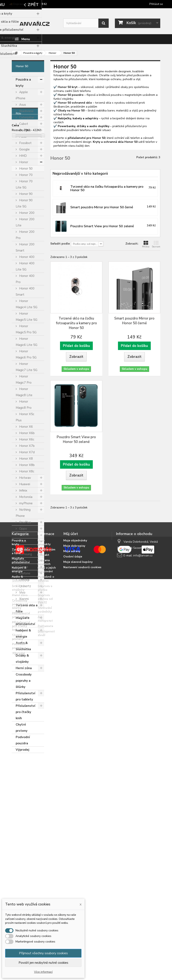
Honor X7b (27, 446)
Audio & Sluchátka (23, 646)
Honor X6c (26, 439)
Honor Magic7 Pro (24, 379)
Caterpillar (26, 117)
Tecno (23, 567)
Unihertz (25, 586)
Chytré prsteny (22, 728)
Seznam (156, 244)
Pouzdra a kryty (23, 83)
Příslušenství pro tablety (25, 696)
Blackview (26, 111)
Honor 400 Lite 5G (25, 266)
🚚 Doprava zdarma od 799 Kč (28, 4)
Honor (23, 162)
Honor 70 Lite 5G (24, 184)
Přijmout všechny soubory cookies (43, 953)
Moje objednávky (75, 826)
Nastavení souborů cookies (82, 852)
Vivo (22, 592)
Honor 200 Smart (25, 247)
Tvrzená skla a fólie (27, 608)
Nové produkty (44, 827)
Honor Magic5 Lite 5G (27, 317)
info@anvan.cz (143, 841)
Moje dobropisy (74, 831)
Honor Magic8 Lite (24, 392)
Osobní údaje (73, 842)
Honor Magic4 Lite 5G (27, 304)
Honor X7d (27, 452)
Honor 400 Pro (25, 279)
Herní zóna (24, 668)
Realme (24, 548)
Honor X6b (27, 433)
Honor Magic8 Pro (24, 405)
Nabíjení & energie (23, 633)
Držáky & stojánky (22, 659)
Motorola (25, 497)
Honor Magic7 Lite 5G (27, 367)
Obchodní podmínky (45, 895)
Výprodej (22, 750)
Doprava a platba (45, 873)
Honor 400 (26, 257)
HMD (23, 156)
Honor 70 (25, 175)
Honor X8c (26, 471)
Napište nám (46, 835)
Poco (22, 541)
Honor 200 (26, 213)
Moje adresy (72, 836)
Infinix (23, 491)
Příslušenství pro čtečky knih (25, 712)
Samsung (25, 554)
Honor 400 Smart (25, 292)
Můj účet (71, 819)
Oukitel (24, 535)
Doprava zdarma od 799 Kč (45, 884)
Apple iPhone (22, 95)
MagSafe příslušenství (25, 621)
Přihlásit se (156, 4)
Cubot (23, 124)
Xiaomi (24, 599)
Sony (22, 561)
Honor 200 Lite (25, 222)
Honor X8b (27, 465)
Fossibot (25, 143)
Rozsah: (17, 782)
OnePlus (25, 522)
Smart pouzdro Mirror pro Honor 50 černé (134, 321)
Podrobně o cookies (46, 864)
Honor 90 (25, 194)
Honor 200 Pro (25, 235)
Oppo (23, 529)
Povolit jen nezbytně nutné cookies (43, 963)
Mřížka (146, 244)
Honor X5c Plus (25, 417)
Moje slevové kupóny (78, 847)
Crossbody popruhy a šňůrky (24, 681)
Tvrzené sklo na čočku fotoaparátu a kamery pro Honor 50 (76, 323)
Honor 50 (25, 169)
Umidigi (24, 580)
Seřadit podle (60, 244)
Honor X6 (26, 427)
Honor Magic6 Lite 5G (27, 342)
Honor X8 (26, 459)
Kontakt (43, 840)
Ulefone (24, 573)
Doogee (25, 130)
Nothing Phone (23, 513)
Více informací (43, 972)
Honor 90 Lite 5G (24, 203)
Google (24, 149)
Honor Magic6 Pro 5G (26, 354)
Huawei (24, 484)
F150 (22, 137)
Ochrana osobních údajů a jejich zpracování (47, 851)
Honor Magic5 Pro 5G (26, 329)
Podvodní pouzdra (23, 740)
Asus (22, 105)
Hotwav (25, 478)
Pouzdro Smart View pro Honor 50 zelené (76, 439)
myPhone (25, 503)
